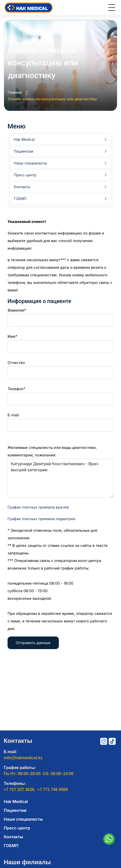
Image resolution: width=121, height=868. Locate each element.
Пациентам (23, 151)
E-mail (13, 415)
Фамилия (16, 310)
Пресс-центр (25, 175)
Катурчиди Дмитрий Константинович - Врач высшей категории (60, 478)
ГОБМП (20, 199)
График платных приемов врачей (38, 507)
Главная (18, 93)
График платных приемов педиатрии (42, 519)
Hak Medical (24, 139)
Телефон (15, 389)
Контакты (22, 187)
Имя (11, 336)
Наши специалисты (30, 163)
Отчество (16, 363)
